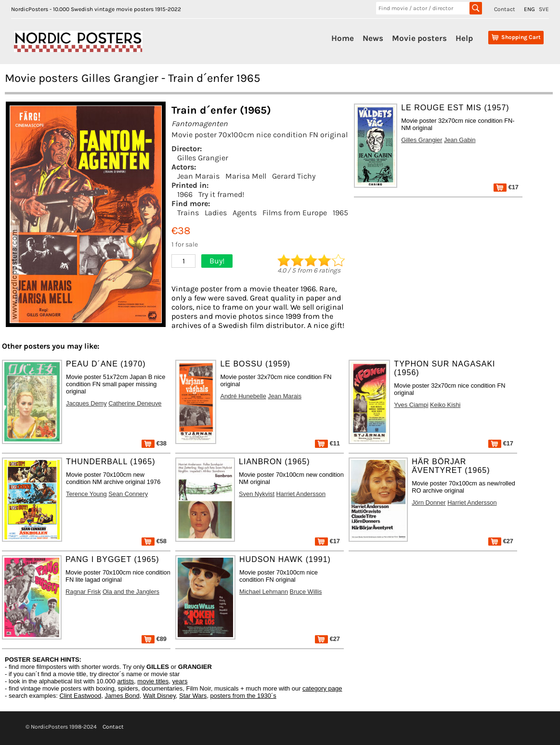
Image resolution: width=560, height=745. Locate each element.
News (373, 38)
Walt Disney (159, 696)
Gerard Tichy (294, 176)
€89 (154, 639)
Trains (188, 213)
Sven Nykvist (257, 494)
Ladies (216, 213)
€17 (506, 187)
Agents (245, 213)
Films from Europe (295, 213)
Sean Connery (128, 494)
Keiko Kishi (445, 405)
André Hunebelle (243, 396)
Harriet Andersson (301, 494)
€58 (154, 541)
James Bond (122, 696)
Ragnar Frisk (83, 592)
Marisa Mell (246, 176)
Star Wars (193, 696)
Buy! (217, 261)
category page (322, 688)
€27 (501, 541)
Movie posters (419, 38)
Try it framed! (221, 194)
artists (125, 681)
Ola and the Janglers (131, 592)
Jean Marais (198, 176)
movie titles (153, 681)
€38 (154, 443)
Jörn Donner (429, 503)
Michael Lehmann (264, 592)
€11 (327, 443)
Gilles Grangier (203, 158)
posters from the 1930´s (243, 696)
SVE (544, 9)
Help (464, 38)
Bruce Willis (306, 592)
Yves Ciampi (411, 405)
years (180, 681)
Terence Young (86, 494)
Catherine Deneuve (135, 403)
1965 (340, 213)
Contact (505, 9)
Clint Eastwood (80, 696)
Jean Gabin (460, 140)
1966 (185, 194)
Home (343, 38)
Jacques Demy (86, 403)
